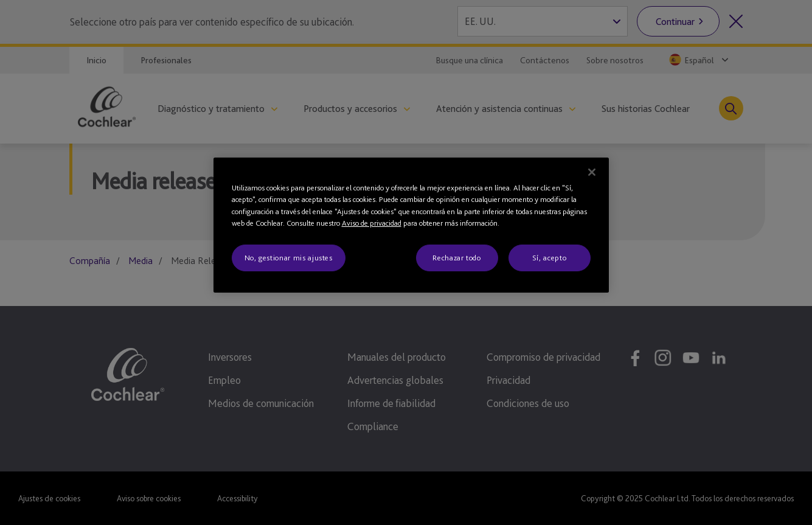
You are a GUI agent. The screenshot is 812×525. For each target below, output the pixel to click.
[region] (411, 225)
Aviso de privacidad (372, 223)
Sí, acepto (550, 258)
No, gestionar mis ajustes (289, 258)
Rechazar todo (456, 258)
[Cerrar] (592, 172)
